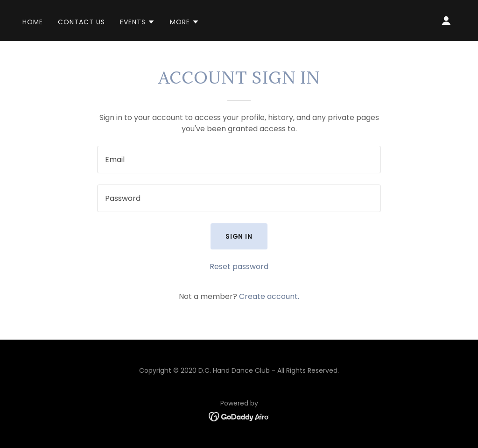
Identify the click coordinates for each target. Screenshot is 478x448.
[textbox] (239, 160)
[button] (137, 22)
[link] (239, 416)
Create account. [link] (269, 296)
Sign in (239, 236)
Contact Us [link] (81, 22)
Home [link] (33, 22)
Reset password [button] (239, 267)
